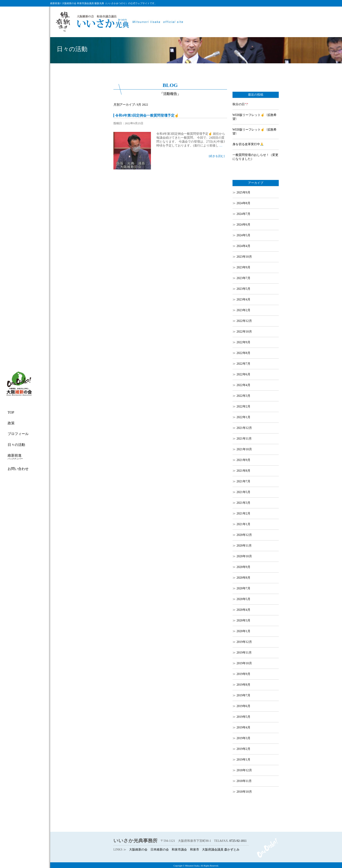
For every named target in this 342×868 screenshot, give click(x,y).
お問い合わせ (18, 469)
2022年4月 (244, 385)
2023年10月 (244, 257)
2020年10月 (244, 556)
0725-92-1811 (238, 841)
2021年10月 (244, 449)
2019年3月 (244, 738)
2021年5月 (244, 492)
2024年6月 (244, 225)
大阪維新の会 (138, 850)
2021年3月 (244, 503)
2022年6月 (244, 374)
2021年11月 (244, 439)
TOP (11, 412)
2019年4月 (244, 727)
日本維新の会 (160, 850)
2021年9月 (244, 460)
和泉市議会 (179, 850)
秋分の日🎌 (240, 104)
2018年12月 (244, 770)
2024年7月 (244, 214)
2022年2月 (244, 406)
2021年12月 (244, 428)
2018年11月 (244, 781)
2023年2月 (244, 310)
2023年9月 (244, 267)
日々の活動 (16, 445)
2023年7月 (244, 278)
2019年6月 (244, 706)
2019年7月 (244, 695)
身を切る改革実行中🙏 (248, 144)
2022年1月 (244, 417)
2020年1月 (244, 631)
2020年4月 (244, 610)
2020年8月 (244, 578)
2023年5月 (244, 289)
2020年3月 (244, 620)
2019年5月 (244, 717)
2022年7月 (244, 364)
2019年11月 (244, 653)
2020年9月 (244, 567)
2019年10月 (244, 663)
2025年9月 (244, 192)
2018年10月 (244, 792)
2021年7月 (244, 481)
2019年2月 (244, 749)
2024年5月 (244, 235)
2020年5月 (244, 599)
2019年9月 (244, 674)
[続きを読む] (217, 156)
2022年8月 (244, 353)
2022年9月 (244, 342)
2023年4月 (244, 299)
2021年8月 (244, 471)
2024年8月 (244, 203)
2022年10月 (244, 332)
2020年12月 (244, 535)
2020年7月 (244, 588)
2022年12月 (244, 321)
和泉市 (195, 850)
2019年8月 (244, 685)
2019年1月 (244, 760)
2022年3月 (244, 396)
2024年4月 (244, 246)
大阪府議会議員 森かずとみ (221, 850)
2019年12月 (244, 642)
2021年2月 (244, 513)
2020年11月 (244, 546)
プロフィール (18, 434)
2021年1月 (244, 524)
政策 (11, 423)
